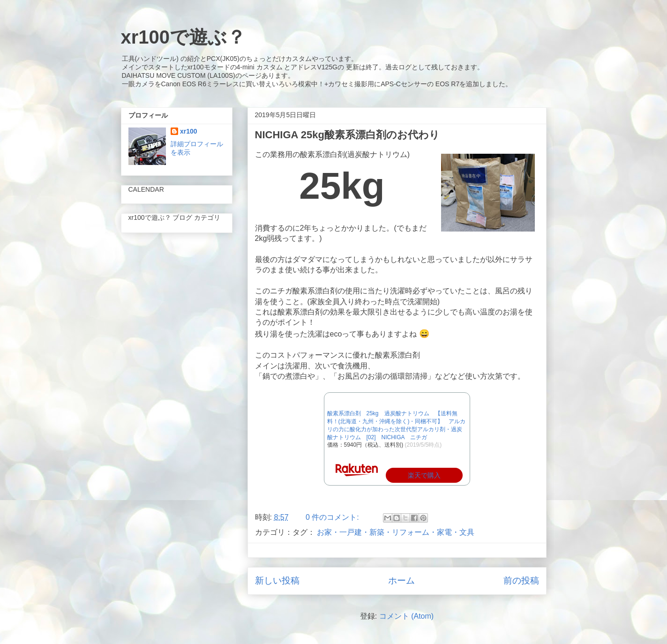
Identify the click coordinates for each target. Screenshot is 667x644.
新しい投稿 (277, 580)
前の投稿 (521, 580)
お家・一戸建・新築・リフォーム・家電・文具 (396, 532)
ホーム (401, 580)
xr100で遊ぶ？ (184, 37)
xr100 (189, 131)
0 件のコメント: (333, 517)
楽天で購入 (424, 475)
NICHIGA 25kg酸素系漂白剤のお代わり (347, 135)
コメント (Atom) (406, 616)
